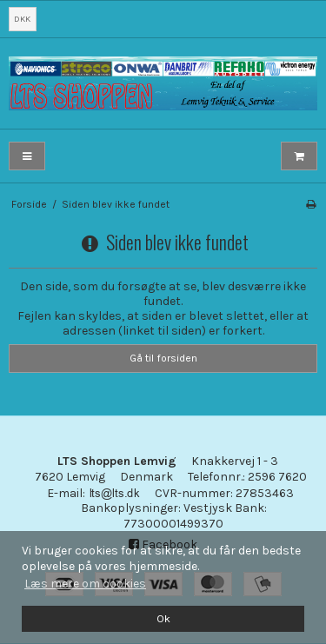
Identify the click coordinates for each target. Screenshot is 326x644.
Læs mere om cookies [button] (85, 584)
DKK (22, 19)
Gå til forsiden (163, 358)
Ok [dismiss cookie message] (163, 618)
